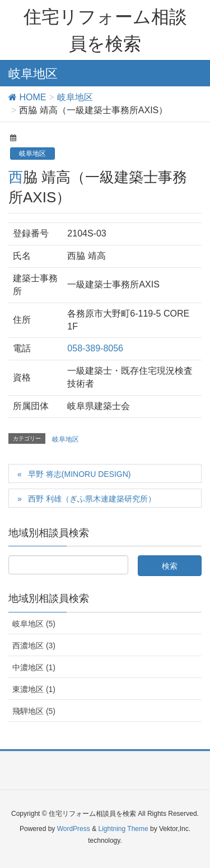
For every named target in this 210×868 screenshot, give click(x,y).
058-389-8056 (95, 348)
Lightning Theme (123, 829)
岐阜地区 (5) (34, 624)
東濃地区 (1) (34, 689)
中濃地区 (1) (34, 667)
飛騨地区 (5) (34, 711)
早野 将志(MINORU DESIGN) (80, 474)
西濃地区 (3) (34, 646)
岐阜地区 (32, 154)
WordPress (74, 829)
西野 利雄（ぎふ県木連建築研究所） (92, 499)
